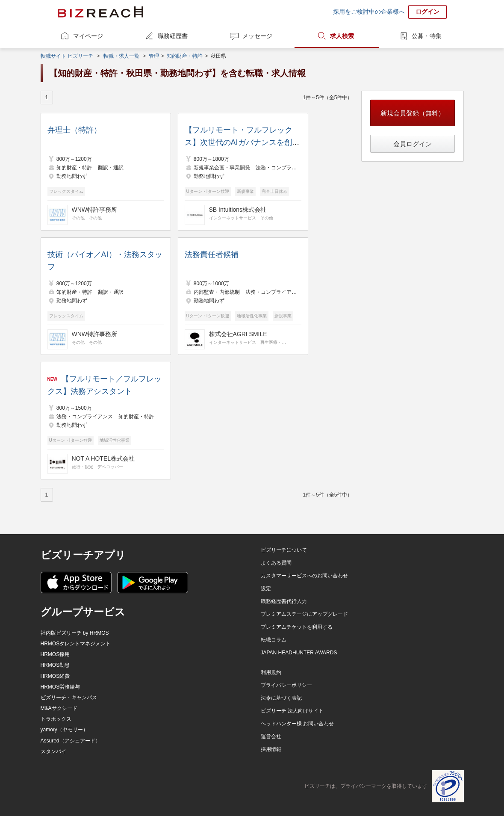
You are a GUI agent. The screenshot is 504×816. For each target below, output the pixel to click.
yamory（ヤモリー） (64, 730)
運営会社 (271, 736)
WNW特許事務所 (95, 210)
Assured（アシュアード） (71, 741)
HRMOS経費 (55, 676)
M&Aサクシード (59, 708)
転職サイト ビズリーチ (67, 56)
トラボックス (56, 719)
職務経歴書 (173, 36)
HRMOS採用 (55, 654)
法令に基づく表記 (281, 698)
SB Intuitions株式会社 (238, 210)
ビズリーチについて (284, 550)
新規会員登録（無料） (413, 113)
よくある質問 (276, 563)
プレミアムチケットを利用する (297, 627)
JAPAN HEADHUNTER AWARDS (299, 653)
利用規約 (271, 672)
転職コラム (274, 640)
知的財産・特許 (185, 56)
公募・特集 (427, 36)
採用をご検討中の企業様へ (369, 12)
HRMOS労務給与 (60, 687)
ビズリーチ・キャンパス (69, 698)
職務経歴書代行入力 (284, 601)
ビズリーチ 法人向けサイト (292, 711)
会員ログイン (413, 144)
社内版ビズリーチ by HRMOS (75, 633)
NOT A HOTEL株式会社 (103, 458)
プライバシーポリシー (286, 685)
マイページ (88, 36)
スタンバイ (53, 751)
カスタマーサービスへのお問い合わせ (304, 576)
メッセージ (257, 36)
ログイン (427, 12)
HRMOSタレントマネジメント (76, 644)
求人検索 (342, 36)
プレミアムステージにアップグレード (304, 614)
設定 (266, 588)
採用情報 (271, 749)
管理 (154, 56)
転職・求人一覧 (121, 56)
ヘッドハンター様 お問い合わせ (297, 724)
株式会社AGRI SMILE (238, 334)
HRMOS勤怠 (55, 665)
